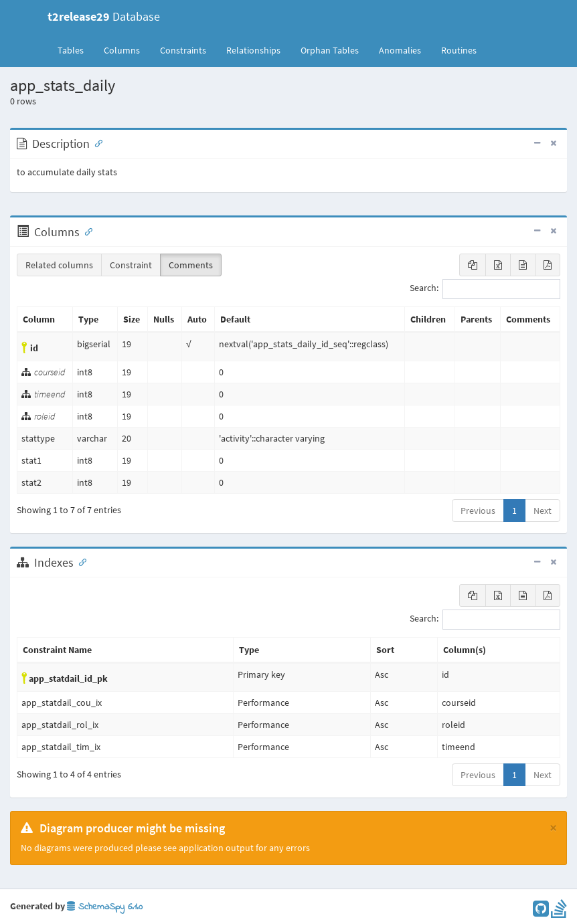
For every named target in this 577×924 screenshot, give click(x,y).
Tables (76, 50)
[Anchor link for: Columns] (86, 231)
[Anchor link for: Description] (96, 143)
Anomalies (400, 50)
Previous (478, 511)
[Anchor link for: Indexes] (80, 561)
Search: (485, 289)
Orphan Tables (330, 50)
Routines (459, 50)
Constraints (183, 50)
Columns (122, 50)
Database (104, 16)
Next (543, 511)
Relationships (253, 50)
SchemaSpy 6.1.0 (105, 907)
